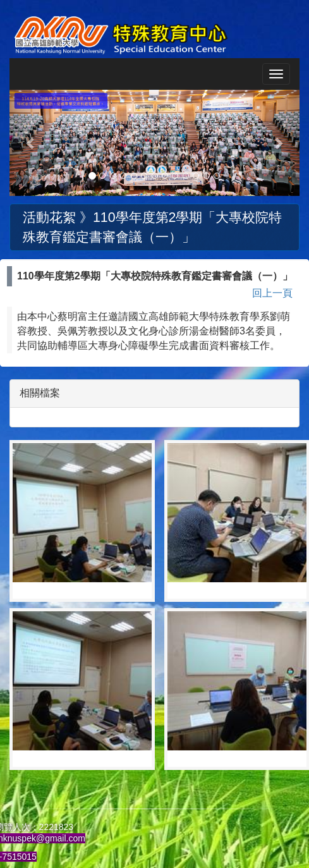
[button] (31, 143)
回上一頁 (272, 293)
